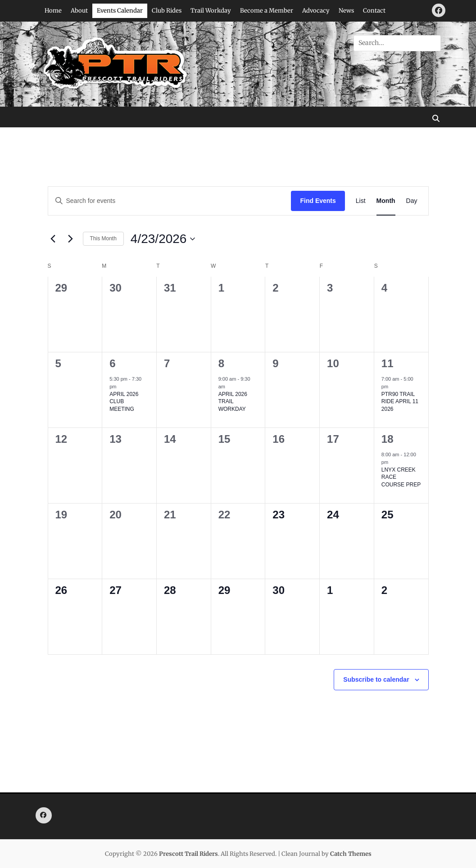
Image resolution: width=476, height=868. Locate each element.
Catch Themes (351, 854)
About (79, 11)
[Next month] (71, 239)
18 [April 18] (388, 439)
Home (53, 11)
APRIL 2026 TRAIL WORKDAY (233, 402)
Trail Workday (211, 11)
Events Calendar (120, 11)
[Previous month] (53, 239)
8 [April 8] (221, 363)
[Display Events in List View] (361, 201)
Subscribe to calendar (376, 679)
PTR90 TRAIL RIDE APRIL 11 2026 (400, 402)
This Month (103, 238)
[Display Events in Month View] (386, 201)
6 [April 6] (112, 363)
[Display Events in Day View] (412, 201)
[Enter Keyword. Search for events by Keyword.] (170, 201)
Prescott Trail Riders (188, 854)
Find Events (318, 201)
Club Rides (167, 11)
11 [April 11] (388, 363)
